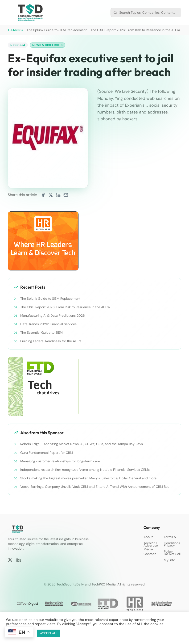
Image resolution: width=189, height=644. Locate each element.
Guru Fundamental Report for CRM (47, 453)
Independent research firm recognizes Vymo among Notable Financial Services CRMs (85, 470)
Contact (150, 554)
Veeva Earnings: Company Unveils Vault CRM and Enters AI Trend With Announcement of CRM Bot (94, 487)
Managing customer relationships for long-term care (60, 461)
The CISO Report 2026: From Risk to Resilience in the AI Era (135, 30)
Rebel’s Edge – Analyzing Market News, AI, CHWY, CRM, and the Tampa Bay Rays (82, 444)
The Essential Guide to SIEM (41, 333)
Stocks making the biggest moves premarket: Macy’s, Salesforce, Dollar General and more (88, 478)
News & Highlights (47, 45)
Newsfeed (18, 45)
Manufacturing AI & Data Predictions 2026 (53, 316)
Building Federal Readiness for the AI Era (51, 341)
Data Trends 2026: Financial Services (48, 324)
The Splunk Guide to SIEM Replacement (57, 30)
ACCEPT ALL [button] (49, 633)
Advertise (151, 545)
